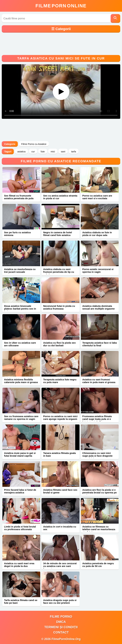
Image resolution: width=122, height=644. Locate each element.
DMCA (61, 622)
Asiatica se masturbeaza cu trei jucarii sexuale (20, 271)
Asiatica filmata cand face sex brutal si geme (60, 491)
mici (53, 151)
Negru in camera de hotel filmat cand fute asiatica (57, 234)
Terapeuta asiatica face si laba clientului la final (100, 344)
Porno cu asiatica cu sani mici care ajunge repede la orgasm (60, 418)
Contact (61, 632)
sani (63, 151)
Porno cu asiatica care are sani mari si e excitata (97, 197)
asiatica (21, 151)
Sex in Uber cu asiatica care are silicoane (20, 344)
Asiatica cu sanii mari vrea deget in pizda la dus (19, 565)
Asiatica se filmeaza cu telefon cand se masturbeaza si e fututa (99, 529)
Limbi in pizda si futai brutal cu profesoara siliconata (20, 528)
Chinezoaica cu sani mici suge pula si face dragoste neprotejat (97, 456)
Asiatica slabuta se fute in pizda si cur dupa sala (97, 234)
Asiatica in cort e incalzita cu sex (60, 528)
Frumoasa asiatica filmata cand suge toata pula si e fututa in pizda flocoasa (97, 419)
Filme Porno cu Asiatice (34, 144)
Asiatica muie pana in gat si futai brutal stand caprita (20, 454)
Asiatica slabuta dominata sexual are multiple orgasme (99, 307)
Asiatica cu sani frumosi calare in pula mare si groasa (99, 381)
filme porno (61, 617)
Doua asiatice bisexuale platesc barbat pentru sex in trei (20, 309)
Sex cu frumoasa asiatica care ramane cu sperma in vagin (21, 418)
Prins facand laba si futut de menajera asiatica (20, 491)
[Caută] (115, 18)
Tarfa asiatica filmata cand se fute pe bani (21, 601)
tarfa (74, 151)
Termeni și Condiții (61, 627)
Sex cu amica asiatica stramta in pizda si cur (60, 197)
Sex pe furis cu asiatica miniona (17, 234)
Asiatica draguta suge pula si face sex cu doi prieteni (60, 601)
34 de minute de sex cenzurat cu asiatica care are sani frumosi (60, 566)
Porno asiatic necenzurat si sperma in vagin (98, 271)
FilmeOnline (61, 6)
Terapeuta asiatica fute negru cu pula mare (60, 381)
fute (43, 151)
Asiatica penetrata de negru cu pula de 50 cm (98, 565)
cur (33, 151)
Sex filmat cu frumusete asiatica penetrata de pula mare (19, 198)
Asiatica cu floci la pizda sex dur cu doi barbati (59, 344)
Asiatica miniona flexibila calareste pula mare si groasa (21, 381)
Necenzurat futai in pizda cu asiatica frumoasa (59, 307)
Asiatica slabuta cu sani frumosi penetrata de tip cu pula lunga (59, 272)
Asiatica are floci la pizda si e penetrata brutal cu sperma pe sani (100, 493)
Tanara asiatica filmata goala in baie (59, 454)
